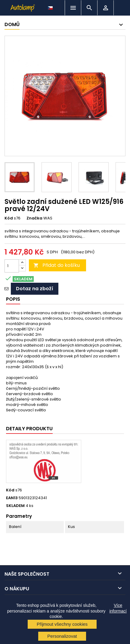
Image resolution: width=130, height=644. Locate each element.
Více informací (118, 608)
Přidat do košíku (57, 265)
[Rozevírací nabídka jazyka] (51, 6)
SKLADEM (15, 506)
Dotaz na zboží (35, 289)
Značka (34, 218)
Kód (9, 218)
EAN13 (12, 498)
